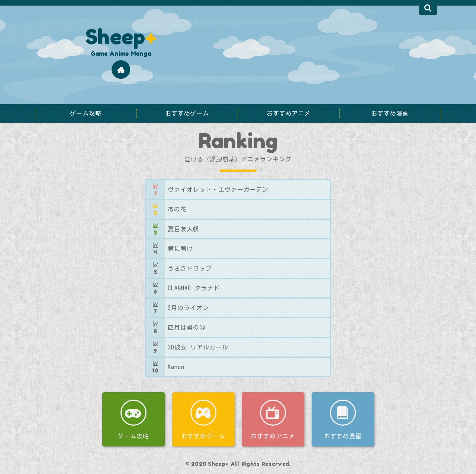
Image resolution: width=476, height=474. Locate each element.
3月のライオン (188, 308)
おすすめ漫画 (342, 436)
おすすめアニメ (273, 436)
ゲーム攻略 (133, 436)
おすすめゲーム (203, 436)
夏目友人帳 (184, 229)
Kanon (176, 367)
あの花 (177, 209)
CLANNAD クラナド (194, 288)
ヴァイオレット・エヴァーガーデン (218, 190)
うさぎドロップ (190, 268)
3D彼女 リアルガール (198, 347)
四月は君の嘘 (187, 328)
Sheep (121, 36)
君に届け (180, 249)
